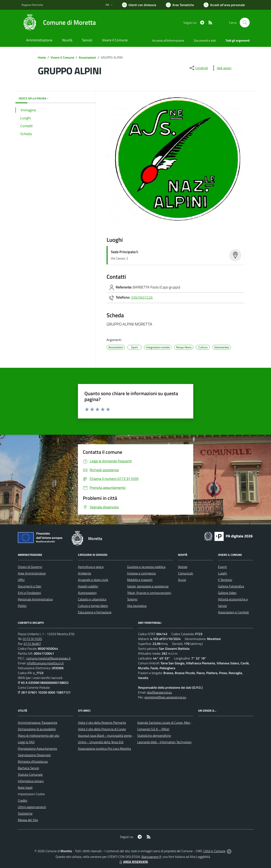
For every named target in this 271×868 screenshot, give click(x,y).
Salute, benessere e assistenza (148, 586)
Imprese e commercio (141, 573)
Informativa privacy (31, 781)
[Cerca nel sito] (245, 23)
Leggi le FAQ (26, 742)
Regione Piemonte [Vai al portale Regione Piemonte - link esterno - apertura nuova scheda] (32, 5)
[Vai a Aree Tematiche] (180, 5)
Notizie (183, 567)
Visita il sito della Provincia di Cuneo (102, 729)
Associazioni (87, 57)
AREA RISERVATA (133, 862)
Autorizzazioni (87, 593)
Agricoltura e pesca (91, 567)
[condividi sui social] (198, 68)
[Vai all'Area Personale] (224, 5)
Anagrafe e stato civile (93, 580)
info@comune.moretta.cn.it (45, 663)
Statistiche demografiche (154, 736)
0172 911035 (32, 639)
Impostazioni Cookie (31, 794)
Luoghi (222, 573)
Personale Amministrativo (35, 599)
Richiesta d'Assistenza (33, 762)
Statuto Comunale (30, 774)
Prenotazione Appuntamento (37, 749)
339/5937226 (142, 297)
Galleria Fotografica (231, 586)
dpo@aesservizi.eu (159, 692)
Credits (23, 800)
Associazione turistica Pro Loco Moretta (104, 749)
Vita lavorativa (137, 606)
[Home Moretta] (59, 23)
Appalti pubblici (88, 586)
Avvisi (182, 580)
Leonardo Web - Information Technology (164, 742)
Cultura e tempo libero (93, 606)
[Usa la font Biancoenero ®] (139, 5)
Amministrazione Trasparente (38, 723)
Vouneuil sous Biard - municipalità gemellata (108, 736)
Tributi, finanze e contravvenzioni (149, 593)
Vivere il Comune (62, 57)
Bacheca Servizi (28, 768)
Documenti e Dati (30, 586)
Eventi (222, 567)
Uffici (21, 580)
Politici (22, 606)
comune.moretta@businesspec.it (49, 658)
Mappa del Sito (28, 820)
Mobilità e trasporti (140, 580)
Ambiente (85, 573)
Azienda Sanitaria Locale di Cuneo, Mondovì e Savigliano (175, 723)
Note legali (25, 787)
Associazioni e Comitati (233, 612)
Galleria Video (227, 593)
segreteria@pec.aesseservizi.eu (165, 697)
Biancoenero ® (151, 857)
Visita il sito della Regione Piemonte (102, 723)
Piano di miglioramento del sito (39, 736)
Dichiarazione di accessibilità (37, 729)
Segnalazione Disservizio (34, 755)
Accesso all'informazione (168, 40)
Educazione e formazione (95, 612)
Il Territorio (225, 580)
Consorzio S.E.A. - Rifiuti (153, 729)
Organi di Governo (30, 567)
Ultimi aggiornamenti (32, 807)
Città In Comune (214, 851)
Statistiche (25, 813)
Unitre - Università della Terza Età (101, 742)
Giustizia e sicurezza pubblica (146, 567)
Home (42, 57)
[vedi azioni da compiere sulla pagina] (221, 68)
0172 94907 (32, 644)
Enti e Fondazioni (29, 593)
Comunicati (186, 573)
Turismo (132, 599)
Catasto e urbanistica (92, 599)
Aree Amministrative (32, 573)
